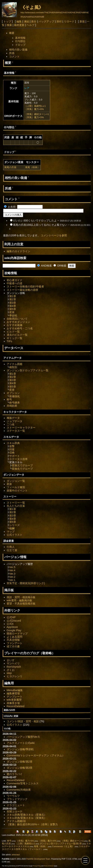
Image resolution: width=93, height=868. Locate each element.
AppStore (12, 627)
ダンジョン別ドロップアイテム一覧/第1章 (61, 844)
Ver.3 (12, 574)
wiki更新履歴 (14, 700)
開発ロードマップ (17, 634)
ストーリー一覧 (16, 503)
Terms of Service (49, 866)
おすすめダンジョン (18, 322)
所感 (12, 53)
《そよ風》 (32, 7)
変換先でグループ (22, 469)
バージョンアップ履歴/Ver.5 (23, 737)
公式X (10, 624)
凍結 (26, 21)
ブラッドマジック (17, 799)
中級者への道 (15, 283)
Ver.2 (12, 577)
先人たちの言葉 (16, 506)
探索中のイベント (17, 491)
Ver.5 (12, 567)
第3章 (13, 303)
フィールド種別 (16, 487)
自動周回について (17, 319)
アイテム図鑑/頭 (16, 821)
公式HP (11, 617)
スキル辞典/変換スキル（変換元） (27, 815)
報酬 (12, 528)
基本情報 (20, 38)
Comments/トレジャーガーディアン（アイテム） (36, 755)
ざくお (11, 670)
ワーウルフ (13, 796)
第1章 (13, 296)
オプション (13, 393)
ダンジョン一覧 (16, 481)
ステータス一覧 (16, 431)
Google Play (14, 630)
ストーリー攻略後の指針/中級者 (25, 286)
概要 (12, 33)
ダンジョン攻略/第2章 (20, 762)
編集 (19, 21)
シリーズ (15, 525)
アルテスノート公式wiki (21, 743)
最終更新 (19, 25)
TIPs (10, 341)
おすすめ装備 (15, 325)
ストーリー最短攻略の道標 (22, 290)
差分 (34, 21)
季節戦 (13, 316)
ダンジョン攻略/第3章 (20, 768)
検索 (9, 25)
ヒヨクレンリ (15, 676)
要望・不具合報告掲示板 (21, 604)
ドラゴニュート (16, 805)
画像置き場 (13, 703)
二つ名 (11, 424)
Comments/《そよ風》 (63, 846)
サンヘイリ (13, 663)
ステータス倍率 (18, 459)
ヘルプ (31, 25)
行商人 (11, 547)
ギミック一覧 (15, 338)
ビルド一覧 (13, 332)
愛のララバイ (15, 774)
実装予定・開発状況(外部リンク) (26, 583)
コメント (14, 56)
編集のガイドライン (18, 251)
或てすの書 (13, 646)
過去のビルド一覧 (17, 335)
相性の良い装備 (18, 50)
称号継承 (15, 403)
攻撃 (12, 446)
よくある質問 (15, 637)
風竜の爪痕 (10, 167)
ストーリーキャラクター (21, 428)
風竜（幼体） (32, 167)
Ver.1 (12, 580)
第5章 (13, 309)
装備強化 (15, 396)
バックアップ (46, 21)
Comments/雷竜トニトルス (23, 783)
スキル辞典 (13, 443)
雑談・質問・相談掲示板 (21, 597)
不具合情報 (13, 640)
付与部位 (20, 41)
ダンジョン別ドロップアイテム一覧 (28, 370)
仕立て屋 (12, 550)
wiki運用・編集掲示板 (19, 600)
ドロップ (20, 45)
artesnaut (16, 855)
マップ (11, 532)
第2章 (13, 299)
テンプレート (15, 697)
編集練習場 (13, 693)
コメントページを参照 (54, 235)
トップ (7, 21)
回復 (12, 449)
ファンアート (15, 643)
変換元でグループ (22, 465)
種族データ (13, 418)
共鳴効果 (12, 406)
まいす (11, 660)
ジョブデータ (15, 421)
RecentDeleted (16, 706)
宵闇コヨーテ (15, 812)
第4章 (13, 306)
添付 (59, 21)
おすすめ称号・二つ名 (20, 328)
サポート (15, 456)
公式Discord (14, 621)
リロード (69, 21)
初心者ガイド (15, 280)
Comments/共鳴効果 (19, 790)
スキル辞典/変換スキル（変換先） (27, 818)
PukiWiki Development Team (38, 859)
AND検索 (45, 266)
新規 (82, 21)
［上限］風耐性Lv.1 (35, 106)
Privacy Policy (37, 866)
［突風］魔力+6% (34, 109)
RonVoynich (14, 667)
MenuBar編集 (15, 690)
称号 (9, 399)
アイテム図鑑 (15, 364)
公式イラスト (15, 535)
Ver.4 (12, 570)
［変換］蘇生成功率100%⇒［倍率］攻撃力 (32, 824)
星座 (12, 312)
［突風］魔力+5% (34, 117)
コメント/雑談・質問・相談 (23, 721)
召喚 (12, 453)
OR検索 (60, 266)
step (9, 673)
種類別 (13, 367)
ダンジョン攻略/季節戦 (20, 749)
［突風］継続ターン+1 (37, 114)
